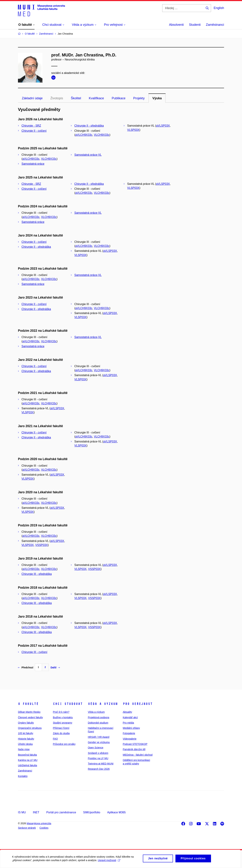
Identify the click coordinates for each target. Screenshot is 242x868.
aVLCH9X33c (84, 135)
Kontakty (23, 776)
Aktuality (127, 712)
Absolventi (176, 25)
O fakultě (28, 704)
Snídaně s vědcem (98, 753)
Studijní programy (63, 723)
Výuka (157, 98)
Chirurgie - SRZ (31, 126)
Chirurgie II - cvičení (34, 131)
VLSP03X (133, 130)
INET (36, 812)
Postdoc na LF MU (98, 758)
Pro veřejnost (138, 704)
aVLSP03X (163, 126)
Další (55, 667)
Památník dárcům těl (134, 749)
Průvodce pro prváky (64, 744)
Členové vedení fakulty (30, 717)
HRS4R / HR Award (99, 737)
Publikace (119, 98)
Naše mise (24, 749)
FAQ (55, 739)
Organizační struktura (30, 728)
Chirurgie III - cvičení (34, 652)
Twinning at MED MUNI (101, 764)
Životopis (57, 98)
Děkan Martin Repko (29, 712)
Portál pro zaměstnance (61, 812)
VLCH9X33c (102, 135)
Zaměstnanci (215, 25)
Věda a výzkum (103, 704)
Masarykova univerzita (39, 823)
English (219, 8)
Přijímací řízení (61, 728)
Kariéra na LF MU (28, 760)
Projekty (139, 98)
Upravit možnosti (109, 862)
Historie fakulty (26, 739)
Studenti (195, 25)
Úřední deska (25, 744)
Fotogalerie (129, 733)
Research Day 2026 (99, 769)
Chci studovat (68, 704)
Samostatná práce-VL (88, 155)
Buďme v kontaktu (63, 717)
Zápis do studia (61, 733)
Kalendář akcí (130, 717)
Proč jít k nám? (61, 712)
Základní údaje (32, 98)
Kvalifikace (96, 98)
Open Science (96, 748)
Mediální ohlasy (131, 728)
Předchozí (26, 667)
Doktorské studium (98, 723)
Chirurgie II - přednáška (89, 126)
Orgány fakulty (26, 723)
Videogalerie (130, 739)
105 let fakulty (26, 733)
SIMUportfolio (92, 812)
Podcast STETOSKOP (135, 744)
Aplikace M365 (117, 812)
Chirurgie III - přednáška (37, 574)
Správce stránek (27, 828)
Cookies (44, 828)
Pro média (128, 723)
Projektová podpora (99, 717)
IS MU (22, 812)
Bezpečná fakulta (27, 755)
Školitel (76, 98)
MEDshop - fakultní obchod (138, 755)
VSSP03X (41, 545)
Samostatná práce (33, 164)
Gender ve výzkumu (99, 742)
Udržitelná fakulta (27, 765)
